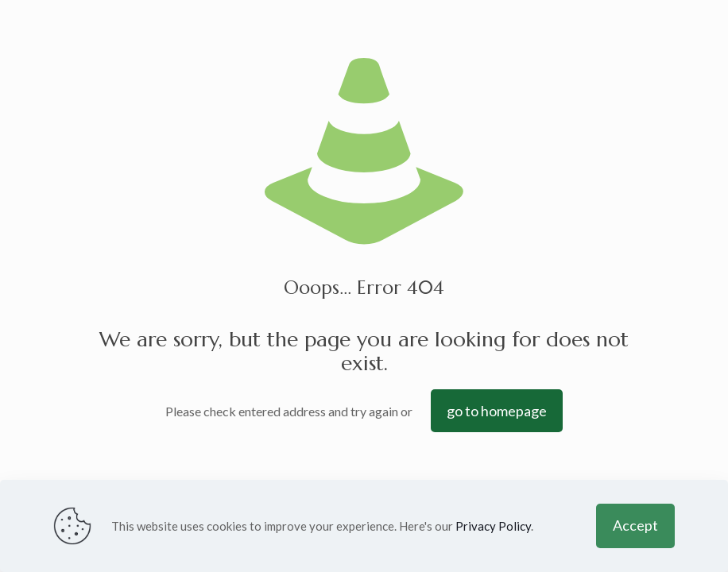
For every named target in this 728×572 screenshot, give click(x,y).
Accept (635, 525)
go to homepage (497, 411)
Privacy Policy (493, 526)
